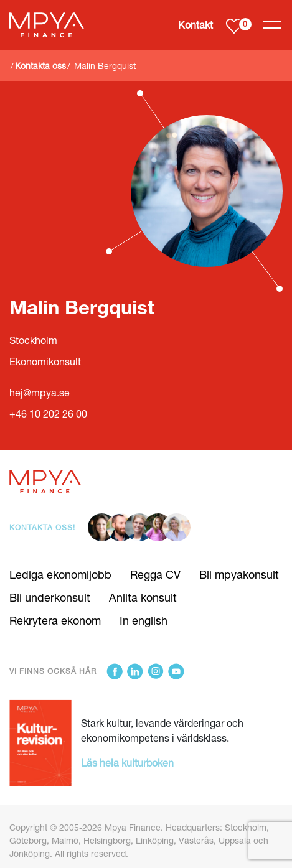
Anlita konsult (143, 597)
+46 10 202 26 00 (48, 413)
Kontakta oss (40, 66)
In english (144, 620)
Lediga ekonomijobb (60, 574)
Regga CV (155, 574)
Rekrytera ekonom (55, 620)
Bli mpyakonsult (239, 574)
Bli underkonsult (50, 597)
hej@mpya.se (40, 392)
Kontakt (195, 25)
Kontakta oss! (42, 527)
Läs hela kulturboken (127, 763)
